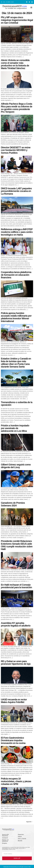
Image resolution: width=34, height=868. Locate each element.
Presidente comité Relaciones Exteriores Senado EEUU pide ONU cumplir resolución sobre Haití (17, 545)
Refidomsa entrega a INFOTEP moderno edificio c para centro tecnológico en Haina (17, 232)
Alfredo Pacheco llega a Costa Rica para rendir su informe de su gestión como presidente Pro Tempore (17, 108)
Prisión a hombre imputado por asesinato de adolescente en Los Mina (15, 428)
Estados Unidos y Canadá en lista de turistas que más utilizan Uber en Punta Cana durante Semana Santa (16, 363)
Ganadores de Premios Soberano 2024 (13, 504)
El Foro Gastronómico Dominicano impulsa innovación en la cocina (13, 740)
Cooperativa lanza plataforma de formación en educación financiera (16, 275)
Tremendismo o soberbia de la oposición (17, 404)
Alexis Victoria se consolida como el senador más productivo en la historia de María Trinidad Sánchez (15, 64)
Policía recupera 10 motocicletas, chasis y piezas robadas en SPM (16, 781)
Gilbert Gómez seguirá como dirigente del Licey (16, 466)
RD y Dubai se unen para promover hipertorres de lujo (16, 663)
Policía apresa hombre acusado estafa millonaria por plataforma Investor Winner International (16, 317)
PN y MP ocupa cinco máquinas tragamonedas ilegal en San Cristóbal (17, 20)
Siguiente (30, 822)
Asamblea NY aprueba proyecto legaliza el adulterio (16, 624)
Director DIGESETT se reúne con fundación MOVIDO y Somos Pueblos (16, 150)
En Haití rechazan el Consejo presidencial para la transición (16, 586)
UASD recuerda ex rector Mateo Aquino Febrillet (14, 701)
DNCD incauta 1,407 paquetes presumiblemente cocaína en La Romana (16, 191)
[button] (31, 7)
